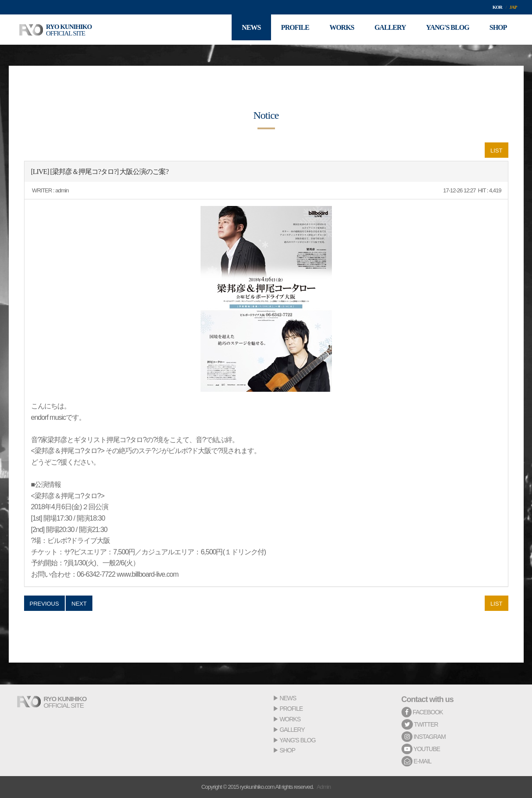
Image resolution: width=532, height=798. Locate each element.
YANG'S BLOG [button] (445, 30)
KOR (497, 7)
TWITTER (420, 724)
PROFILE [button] (288, 30)
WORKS (290, 719)
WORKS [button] (336, 30)
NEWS (288, 698)
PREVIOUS (44, 604)
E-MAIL (417, 761)
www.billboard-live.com (148, 574)
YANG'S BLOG (297, 740)
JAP (513, 7)
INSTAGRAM (424, 737)
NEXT (79, 604)
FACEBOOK (422, 712)
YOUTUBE (421, 749)
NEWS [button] (243, 30)
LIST (496, 151)
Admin (324, 787)
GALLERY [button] (386, 30)
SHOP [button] (497, 30)
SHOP (287, 750)
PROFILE (291, 709)
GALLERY (292, 730)
